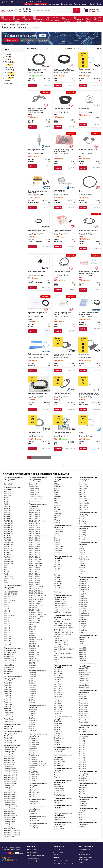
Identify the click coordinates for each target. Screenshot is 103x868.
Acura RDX (57, 773)
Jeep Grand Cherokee (60, 761)
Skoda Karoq (58, 730)
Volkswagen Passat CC (11, 807)
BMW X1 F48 (33, 627)
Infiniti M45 (7, 622)
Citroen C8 (57, 544)
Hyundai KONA (83, 501)
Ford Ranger (57, 586)
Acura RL (57, 775)
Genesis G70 (33, 811)
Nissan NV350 (58, 690)
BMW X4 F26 (33, 644)
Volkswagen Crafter (10, 762)
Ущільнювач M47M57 (35, 432)
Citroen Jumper (58, 546)
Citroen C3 (57, 536)
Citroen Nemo (58, 551)
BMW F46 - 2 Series (34, 578)
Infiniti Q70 (7, 630)
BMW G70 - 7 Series (35, 619)
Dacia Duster (83, 533)
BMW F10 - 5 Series (34, 542)
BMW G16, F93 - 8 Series (36, 593)
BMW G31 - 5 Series (35, 608)
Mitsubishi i (82, 677)
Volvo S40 (82, 743)
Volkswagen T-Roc (9, 822)
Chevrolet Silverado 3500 (36, 499)
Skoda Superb (58, 742)
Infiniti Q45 (7, 624)
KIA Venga (57, 520)
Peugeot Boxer (8, 715)
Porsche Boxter (58, 787)
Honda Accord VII (84, 588)
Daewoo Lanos (8, 482)
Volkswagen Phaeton (10, 809)
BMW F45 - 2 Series (34, 576)
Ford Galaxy (57, 577)
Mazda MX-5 (82, 661)
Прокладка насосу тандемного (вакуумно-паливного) (38, 109)
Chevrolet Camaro (34, 486)
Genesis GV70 (33, 813)
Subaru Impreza (9, 729)
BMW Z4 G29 (33, 667)
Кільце (81, 191)
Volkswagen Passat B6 (11, 800)
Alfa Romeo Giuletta (10, 740)
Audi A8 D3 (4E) (9, 559)
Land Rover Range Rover (61, 606)
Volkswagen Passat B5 (11, 798)
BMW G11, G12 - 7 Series (36, 587)
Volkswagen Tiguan (10, 824)
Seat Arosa (32, 716)
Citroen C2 (57, 534)
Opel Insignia (33, 685)
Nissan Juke (57, 676)
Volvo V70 (82, 758)
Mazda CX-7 (82, 654)
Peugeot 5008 (8, 704)
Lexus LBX (57, 639)
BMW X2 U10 (33, 633)
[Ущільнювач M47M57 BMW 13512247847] (39, 423)
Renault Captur (83, 695)
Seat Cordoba (33, 720)
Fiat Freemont (83, 557)
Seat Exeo (32, 722)
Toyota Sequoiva (34, 774)
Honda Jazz (82, 624)
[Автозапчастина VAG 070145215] (90, 345)
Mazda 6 (81, 646)
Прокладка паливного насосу (63, 432)
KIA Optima (57, 499)
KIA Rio (56, 503)
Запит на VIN (28, 4)
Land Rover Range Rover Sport (63, 610)
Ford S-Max (57, 588)
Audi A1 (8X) (8, 506)
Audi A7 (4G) (8, 553)
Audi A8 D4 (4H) (9, 561)
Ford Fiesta (57, 573)
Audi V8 (6, 583)
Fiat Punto (82, 568)
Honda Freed (83, 619)
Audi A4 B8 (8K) (8, 532)
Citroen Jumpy (58, 549)
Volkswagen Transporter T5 (12, 832)
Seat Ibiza (32, 724)
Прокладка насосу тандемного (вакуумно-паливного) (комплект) (89, 272)
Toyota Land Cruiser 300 (36, 761)
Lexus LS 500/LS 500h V (61, 645)
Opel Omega (32, 694)
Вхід (99, 4)
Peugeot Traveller (9, 721)
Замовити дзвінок (40, 4)
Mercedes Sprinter (9, 667)
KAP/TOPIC (9, 67)
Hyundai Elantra (83, 486)
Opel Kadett (32, 687)
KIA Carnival (57, 486)
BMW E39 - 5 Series (35, 508)
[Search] (77, 10)
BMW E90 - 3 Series (35, 527)
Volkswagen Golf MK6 (10, 779)
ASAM (8, 54)
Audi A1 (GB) (8, 508)
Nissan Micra (58, 680)
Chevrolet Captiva (34, 488)
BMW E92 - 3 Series (35, 532)
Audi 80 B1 (7, 498)
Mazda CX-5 (82, 652)
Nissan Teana (58, 709)
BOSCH (8, 57)
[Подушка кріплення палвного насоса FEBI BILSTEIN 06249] (64, 220)
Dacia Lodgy (82, 535)
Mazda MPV (82, 659)
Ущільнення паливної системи (38, 354)
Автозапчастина (84, 108)
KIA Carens (57, 484)
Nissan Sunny (58, 705)
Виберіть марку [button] (11, 40)
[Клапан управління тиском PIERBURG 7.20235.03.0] (39, 140)
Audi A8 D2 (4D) (9, 557)
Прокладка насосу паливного (63, 108)
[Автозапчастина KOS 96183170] (90, 99)
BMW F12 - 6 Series (34, 546)
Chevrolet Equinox (34, 490)
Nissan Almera (58, 669)
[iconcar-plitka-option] (98, 49)
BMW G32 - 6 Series (35, 610)
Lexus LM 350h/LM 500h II (61, 641)
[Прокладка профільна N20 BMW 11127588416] (64, 383)
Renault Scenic (83, 716)
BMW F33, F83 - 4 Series (36, 566)
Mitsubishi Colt (83, 670)
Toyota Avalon (33, 738)
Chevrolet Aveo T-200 (35, 482)
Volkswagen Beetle (10, 756)
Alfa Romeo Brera (9, 738)
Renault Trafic (83, 720)
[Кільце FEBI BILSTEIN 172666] (90, 182)
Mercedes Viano (9, 671)
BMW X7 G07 (33, 663)
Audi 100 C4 (8, 496)
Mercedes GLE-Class (10, 661)
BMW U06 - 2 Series (35, 623)
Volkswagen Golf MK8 (10, 784)
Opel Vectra (32, 698)
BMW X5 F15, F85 (34, 652)
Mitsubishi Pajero (84, 687)
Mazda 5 (81, 644)
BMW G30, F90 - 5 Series (36, 606)
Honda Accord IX (84, 583)
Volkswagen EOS (9, 764)
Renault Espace (83, 701)
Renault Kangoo (83, 703)
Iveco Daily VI (83, 827)
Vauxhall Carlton (59, 827)
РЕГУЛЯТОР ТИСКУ (59, 191)
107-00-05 (23, 9)
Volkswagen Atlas (9, 754)
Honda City (82, 596)
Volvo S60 (82, 745)
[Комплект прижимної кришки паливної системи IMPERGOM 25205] (90, 303)
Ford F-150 (57, 571)
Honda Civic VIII (83, 602)
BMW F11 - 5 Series (34, 544)
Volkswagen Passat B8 (11, 805)
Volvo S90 (82, 750)
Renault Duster (83, 699)
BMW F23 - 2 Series (34, 557)
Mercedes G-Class (9, 657)
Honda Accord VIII (84, 590)
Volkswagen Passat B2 (11, 794)
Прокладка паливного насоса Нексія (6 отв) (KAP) (38, 70)
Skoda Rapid (58, 736)
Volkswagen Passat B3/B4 (12, 796)
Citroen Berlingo (59, 530)
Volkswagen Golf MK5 (10, 777)
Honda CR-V (82, 609)
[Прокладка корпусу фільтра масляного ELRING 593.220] (64, 303)
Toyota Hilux (33, 757)
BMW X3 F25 (33, 638)
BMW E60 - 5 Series (35, 513)
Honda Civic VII (83, 600)
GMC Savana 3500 (34, 821)
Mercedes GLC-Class (10, 659)
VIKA (7, 80)
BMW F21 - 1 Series (34, 553)
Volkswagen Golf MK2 (10, 771)
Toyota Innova (33, 759)
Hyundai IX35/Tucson (85, 499)
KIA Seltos (57, 505)
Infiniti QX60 (7, 641)
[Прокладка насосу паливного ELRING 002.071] (39, 303)
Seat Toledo (32, 731)
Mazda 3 (81, 642)
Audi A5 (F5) (8, 540)
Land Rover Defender (60, 599)
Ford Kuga (57, 579)
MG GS (56, 810)
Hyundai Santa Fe (84, 503)
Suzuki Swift (83, 732)
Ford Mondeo (58, 581)
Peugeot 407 (8, 700)
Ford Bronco (57, 562)
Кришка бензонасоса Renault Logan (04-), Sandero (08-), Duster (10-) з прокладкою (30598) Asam (64, 70)
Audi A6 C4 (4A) (9, 542)
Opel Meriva (32, 689)
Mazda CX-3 (82, 648)
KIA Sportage (58, 514)
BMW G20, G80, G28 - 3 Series (37, 595)
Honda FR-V (82, 617)
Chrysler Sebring (59, 752)
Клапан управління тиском (37, 150)
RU (7, 2)
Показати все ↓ (8, 84)
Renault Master (83, 709)
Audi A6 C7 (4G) (9, 549)
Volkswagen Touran (10, 828)
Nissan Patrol (58, 695)
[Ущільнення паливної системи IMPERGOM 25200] (39, 344)
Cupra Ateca (33, 804)
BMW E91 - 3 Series (35, 530)
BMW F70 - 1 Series (34, 583)
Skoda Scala (58, 740)
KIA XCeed (57, 522)
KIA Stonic (57, 518)
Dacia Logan (82, 537)
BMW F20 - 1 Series (34, 551)
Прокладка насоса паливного (38, 393)
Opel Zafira (32, 702)
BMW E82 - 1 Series (35, 523)
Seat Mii (31, 729)
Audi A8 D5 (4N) (9, 563)
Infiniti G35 (7, 603)
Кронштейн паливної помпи (37, 271)
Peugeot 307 (8, 694)
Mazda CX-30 (83, 650)
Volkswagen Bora (9, 758)
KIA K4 (56, 492)
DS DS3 (81, 813)
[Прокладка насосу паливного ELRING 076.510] (90, 220)
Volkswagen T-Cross (10, 820)
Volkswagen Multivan (10, 792)
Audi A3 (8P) (8, 515)
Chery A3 (82, 517)
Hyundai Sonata (83, 505)
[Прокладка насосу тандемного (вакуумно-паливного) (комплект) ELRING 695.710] (90, 262)
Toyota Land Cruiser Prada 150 (38, 764)
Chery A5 (82, 519)
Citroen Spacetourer (60, 553)
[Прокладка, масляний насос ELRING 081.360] (90, 140)
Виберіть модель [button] (28, 40)
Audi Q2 (6, 566)
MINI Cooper (33, 790)
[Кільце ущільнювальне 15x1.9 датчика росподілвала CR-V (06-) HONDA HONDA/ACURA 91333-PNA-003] (90, 383)
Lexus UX (57, 662)
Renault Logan (83, 707)
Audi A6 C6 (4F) (8, 546)
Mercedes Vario (9, 669)
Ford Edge (57, 569)
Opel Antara (32, 675)
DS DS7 (81, 819)
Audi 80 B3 (7, 502)
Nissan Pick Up (58, 697)
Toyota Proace (33, 770)
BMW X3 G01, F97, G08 (35, 640)
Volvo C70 (82, 741)
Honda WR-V (83, 632)
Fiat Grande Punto (84, 559)
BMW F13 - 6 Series (34, 549)
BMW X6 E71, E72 (34, 657)
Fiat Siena (82, 574)
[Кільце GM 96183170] (90, 423)
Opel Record (33, 696)
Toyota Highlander (34, 755)
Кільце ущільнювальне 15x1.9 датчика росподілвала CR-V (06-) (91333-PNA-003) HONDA (89, 394)
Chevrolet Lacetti (34, 492)
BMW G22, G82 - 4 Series (36, 599)
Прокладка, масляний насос (88, 150)
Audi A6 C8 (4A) (9, 551)
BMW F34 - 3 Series (34, 568)
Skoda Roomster (59, 738)
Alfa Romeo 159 (9, 736)
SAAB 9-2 (57, 802)
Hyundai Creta (83, 484)
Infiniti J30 (7, 611)
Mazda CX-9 (82, 656)
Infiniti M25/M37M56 (10, 615)
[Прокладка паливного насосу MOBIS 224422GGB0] (64, 423)
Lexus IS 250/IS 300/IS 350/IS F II (63, 632)
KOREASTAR (10, 70)
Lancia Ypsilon (83, 806)
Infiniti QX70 (7, 643)
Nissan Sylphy (58, 707)
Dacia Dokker (83, 531)
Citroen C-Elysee (59, 532)
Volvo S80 (82, 747)
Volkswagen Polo (9, 811)
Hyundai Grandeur (84, 488)
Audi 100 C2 (8, 491)
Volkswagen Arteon (10, 752)
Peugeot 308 (8, 696)
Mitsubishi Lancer (84, 681)
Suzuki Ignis (82, 729)
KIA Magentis (58, 497)
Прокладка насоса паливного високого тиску (63, 355)
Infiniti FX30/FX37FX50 (10, 594)
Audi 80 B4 (7, 504)
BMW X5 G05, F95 (34, 655)
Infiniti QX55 (7, 636)
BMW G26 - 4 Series (35, 604)
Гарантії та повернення (86, 857)
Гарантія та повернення (81, 4)
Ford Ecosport (58, 567)
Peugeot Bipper (8, 713)
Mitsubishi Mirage (84, 683)
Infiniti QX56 (7, 639)
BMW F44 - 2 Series (34, 574)
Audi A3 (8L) (8, 513)
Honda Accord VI (84, 586)
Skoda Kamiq (58, 727)
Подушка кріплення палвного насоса (63, 231)
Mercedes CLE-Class (10, 652)
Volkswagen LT (8, 788)
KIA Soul (56, 512)
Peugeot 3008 (8, 691)
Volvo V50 (82, 754)
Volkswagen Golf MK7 (10, 781)
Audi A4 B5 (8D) (9, 521)
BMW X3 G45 (33, 642)
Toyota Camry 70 (34, 742)
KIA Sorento (57, 509)
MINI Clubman (33, 788)
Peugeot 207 (8, 687)
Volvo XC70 (82, 766)
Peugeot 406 (8, 698)
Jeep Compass (58, 759)
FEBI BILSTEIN (10, 62)
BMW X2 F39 (33, 631)
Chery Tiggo (82, 523)
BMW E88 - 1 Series (35, 525)
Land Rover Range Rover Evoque (63, 608)
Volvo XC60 (82, 764)
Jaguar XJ (82, 794)
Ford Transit (57, 592)
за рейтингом (42, 49)
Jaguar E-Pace (83, 788)
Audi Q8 (6, 574)
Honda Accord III (84, 581)
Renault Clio (82, 697)
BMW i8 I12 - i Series (35, 621)
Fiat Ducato (82, 553)
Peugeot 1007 (8, 681)
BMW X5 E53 (33, 648)
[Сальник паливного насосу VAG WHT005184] (90, 60)
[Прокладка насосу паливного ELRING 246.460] (64, 262)
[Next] (49, 458)
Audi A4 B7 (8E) (8, 527)
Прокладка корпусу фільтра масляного (62, 314)
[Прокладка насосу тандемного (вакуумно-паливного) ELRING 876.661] (39, 99)
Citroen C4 (57, 538)
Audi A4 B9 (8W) (9, 534)
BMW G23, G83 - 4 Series (36, 602)
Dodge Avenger (83, 776)
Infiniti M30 (7, 617)
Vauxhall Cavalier (59, 829)
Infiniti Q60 (7, 628)
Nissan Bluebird (58, 673)
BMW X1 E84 (33, 625)
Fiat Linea (82, 561)
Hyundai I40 (82, 495)
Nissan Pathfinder (59, 693)
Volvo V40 (82, 752)
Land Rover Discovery (60, 601)
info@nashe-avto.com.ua (36, 855)
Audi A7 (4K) (8, 555)
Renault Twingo (83, 722)
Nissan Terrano (58, 712)
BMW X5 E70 (33, 650)
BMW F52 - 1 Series (34, 580)
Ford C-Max (57, 564)
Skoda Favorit (58, 723)
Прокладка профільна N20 (62, 393)
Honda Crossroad (84, 613)
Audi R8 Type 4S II (9, 578)
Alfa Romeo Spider (10, 742)
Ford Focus (57, 575)
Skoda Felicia (58, 725)
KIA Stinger (57, 516)
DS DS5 (81, 817)
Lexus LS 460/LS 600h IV (61, 643)
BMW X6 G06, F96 (34, 661)
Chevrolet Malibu (34, 495)
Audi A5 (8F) (8, 536)
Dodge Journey (83, 780)
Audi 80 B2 (7, 500)
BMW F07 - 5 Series (34, 540)
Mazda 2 (81, 640)
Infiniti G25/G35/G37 (10, 600)
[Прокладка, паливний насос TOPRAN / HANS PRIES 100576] (39, 221)
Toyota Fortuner (34, 751)
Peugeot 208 (8, 689)
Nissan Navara (58, 684)
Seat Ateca (32, 718)
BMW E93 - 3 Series (35, 534)
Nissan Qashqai (58, 701)
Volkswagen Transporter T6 (12, 834)
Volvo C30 (82, 739)
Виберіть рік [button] (44, 40)
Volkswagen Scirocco (10, 815)
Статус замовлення (53, 4)
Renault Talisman (84, 718)
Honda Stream (83, 630)
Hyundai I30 (82, 492)
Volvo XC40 (82, 762)
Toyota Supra (33, 776)
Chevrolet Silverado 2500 (36, 497)
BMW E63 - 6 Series (35, 517)
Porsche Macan (58, 793)
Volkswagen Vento (10, 837)
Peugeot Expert (8, 717)
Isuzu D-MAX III (33, 828)
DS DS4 (81, 815)
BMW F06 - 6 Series (34, 538)
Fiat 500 (81, 546)
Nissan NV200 (58, 688)
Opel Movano (33, 692)
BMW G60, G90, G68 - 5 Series (37, 614)
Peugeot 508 (8, 706)
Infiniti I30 (7, 607)
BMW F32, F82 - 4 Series (36, 563)
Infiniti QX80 (7, 645)
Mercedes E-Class (9, 654)
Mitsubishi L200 (83, 679)
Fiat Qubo (82, 570)
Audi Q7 (6, 572)
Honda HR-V (82, 622)
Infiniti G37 (7, 605)
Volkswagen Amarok (10, 750)
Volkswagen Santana (10, 813)
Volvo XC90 (82, 769)
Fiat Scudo (82, 572)
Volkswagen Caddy (10, 760)
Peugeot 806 (8, 708)
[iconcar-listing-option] (100, 49)
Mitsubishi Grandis (84, 674)
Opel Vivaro (32, 700)
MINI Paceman (33, 794)
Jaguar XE (82, 790)
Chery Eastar (83, 521)
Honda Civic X (83, 605)
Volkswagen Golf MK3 (10, 773)
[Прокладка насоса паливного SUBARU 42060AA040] (39, 384)
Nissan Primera (58, 699)
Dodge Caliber (83, 778)
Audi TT (6, 580)
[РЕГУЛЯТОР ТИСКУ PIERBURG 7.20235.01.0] (64, 181)
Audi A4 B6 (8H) (9, 525)
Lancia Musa (83, 801)
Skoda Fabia (57, 721)
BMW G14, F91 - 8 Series (36, 589)
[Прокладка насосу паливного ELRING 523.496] (64, 99)
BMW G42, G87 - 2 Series (36, 612)
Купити (33, 86)
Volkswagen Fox (9, 767)
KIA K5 (56, 495)
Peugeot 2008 (8, 683)
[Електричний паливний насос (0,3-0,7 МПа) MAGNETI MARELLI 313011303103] (39, 181)
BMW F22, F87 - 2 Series (36, 555)
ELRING (8, 59)
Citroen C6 (57, 542)
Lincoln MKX (57, 819)
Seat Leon (32, 727)
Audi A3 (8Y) (8, 519)
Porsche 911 (58, 784)
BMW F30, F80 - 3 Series (36, 559)
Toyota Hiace (33, 753)
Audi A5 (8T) (8, 538)
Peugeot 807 (8, 711)
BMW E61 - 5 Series (35, 515)
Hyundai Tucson (83, 507)
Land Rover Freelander (60, 604)
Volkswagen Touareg (10, 826)
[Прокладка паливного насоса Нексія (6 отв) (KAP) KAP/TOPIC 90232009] (39, 59)
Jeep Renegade (58, 765)
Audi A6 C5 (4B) (9, 544)
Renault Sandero (84, 714)
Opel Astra (32, 679)
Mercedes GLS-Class (10, 663)
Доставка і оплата (66, 4)
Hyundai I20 (82, 490)
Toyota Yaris (33, 781)
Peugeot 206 (8, 685)
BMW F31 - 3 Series (34, 561)
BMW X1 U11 (33, 629)
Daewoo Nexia (8, 484)
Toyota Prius (33, 768)
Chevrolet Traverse (34, 501)
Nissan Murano (58, 682)
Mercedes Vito (8, 674)
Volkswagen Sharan (10, 817)
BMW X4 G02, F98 (34, 646)
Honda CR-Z (82, 611)
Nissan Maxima (58, 678)
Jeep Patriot (57, 763)
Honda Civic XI (83, 607)
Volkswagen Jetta (9, 786)
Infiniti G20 (7, 598)
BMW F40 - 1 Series (34, 572)
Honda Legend (83, 626)
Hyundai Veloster (84, 509)
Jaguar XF (82, 792)
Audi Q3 (6, 568)
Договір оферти (83, 860)
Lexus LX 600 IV (58, 647)
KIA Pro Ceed (58, 501)
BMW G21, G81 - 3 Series (36, 597)
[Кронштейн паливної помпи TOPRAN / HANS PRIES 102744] (39, 262)
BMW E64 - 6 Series (35, 519)
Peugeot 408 (8, 702)
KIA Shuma (57, 507)
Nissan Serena (58, 703)
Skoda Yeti (57, 744)
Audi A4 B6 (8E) (8, 523)
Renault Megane (84, 711)
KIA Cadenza (58, 482)
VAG (9, 78)
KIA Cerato (57, 490)
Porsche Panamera (59, 795)
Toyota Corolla (33, 749)
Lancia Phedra (83, 803)
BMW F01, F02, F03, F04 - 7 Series (38, 536)
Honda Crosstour (84, 615)
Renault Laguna (83, 705)
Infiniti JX (7, 613)
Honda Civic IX (83, 598)
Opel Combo (33, 681)
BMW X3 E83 (33, 635)
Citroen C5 (57, 540)
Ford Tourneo (58, 590)
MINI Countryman (34, 792)
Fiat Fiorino (82, 555)
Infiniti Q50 (7, 626)
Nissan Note (57, 686)
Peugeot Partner (9, 719)
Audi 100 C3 (8, 493)
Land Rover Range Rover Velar (63, 612)
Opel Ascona (33, 677)
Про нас (81, 862)
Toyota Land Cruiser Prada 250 (38, 766)
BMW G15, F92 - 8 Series (36, 591)
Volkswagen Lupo (9, 790)
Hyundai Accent (83, 482)
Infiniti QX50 (7, 634)
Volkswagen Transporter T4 (12, 830)
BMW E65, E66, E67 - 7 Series (37, 521)
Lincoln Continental (59, 817)
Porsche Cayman (59, 791)
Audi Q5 (6, 570)
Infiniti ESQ (7, 590)
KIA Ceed (57, 488)
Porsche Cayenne (59, 789)
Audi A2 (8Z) (8, 510)
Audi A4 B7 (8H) (9, 530)
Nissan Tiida (57, 714)
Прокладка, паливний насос (37, 230)
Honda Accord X (84, 592)
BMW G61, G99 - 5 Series (36, 616)
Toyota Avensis (33, 740)
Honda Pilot (82, 628)
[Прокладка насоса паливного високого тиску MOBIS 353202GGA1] (64, 344)
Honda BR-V (82, 594)
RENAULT (11, 75)
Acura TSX (57, 777)
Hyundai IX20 (83, 497)
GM (9, 65)
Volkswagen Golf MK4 (10, 775)
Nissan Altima (58, 671)
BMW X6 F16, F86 (34, 659)
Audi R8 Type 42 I (9, 576)
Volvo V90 (82, 760)
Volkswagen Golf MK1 (10, 769)
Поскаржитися (33, 864)
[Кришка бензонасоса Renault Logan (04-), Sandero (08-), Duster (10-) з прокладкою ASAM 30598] (64, 59)
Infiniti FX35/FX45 (9, 596)
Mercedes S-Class (9, 665)
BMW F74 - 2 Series (34, 585)
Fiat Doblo (82, 551)
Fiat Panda (82, 565)
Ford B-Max (57, 560)
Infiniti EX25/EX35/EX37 (11, 592)
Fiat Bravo (82, 548)
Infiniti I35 (7, 609)
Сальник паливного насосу (87, 69)
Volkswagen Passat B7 (11, 803)
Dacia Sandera (83, 539)
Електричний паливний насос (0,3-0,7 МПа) (38, 192)
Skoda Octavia (58, 734)
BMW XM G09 (33, 665)
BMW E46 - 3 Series (35, 510)
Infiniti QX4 (7, 632)
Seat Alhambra (33, 710)
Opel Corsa (32, 683)
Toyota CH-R (33, 747)
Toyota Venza (33, 778)
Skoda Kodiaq (58, 732)
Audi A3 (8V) (8, 517)
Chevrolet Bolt (33, 484)
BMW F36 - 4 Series (34, 570)
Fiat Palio (82, 563)
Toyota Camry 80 (34, 744)
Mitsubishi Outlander (85, 685)
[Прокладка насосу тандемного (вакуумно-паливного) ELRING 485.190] (64, 140)
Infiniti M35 (7, 620)
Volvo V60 (82, 756)
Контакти (93, 4)
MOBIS (10, 73)
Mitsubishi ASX (83, 668)
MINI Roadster (33, 796)
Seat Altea (32, 712)
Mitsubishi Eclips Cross (86, 672)
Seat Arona (32, 714)
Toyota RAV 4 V (33, 772)
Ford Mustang (58, 584)
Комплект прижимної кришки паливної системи (88, 314)
